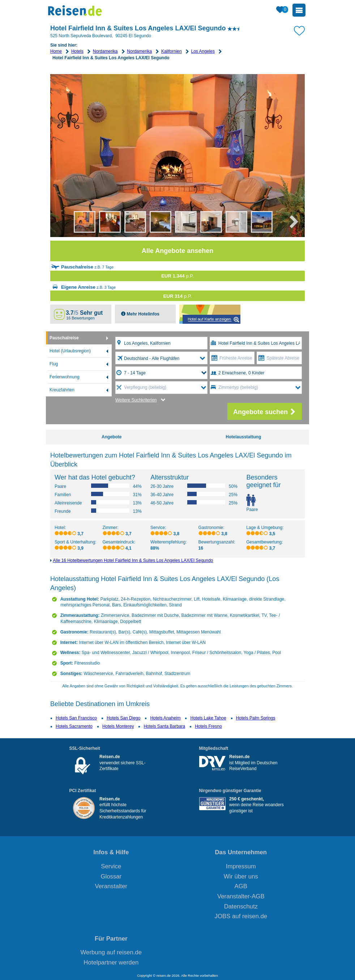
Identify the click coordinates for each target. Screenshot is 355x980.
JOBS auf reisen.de (241, 916)
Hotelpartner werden (111, 962)
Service (111, 866)
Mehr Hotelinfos (142, 314)
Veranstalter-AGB (241, 896)
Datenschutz (241, 906)
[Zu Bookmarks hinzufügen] (299, 30)
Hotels (77, 51)
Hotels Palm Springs (256, 718)
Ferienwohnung (65, 377)
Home (56, 51)
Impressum (241, 866)
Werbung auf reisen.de (111, 952)
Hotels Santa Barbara (164, 726)
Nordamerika (105, 51)
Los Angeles (203, 51)
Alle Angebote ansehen (177, 251)
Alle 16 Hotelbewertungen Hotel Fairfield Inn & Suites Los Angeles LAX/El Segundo (133, 560)
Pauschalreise (64, 338)
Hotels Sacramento (74, 726)
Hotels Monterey (118, 726)
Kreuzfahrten (62, 390)
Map (210, 314)
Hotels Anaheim (165, 718)
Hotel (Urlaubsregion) (70, 351)
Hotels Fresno (208, 726)
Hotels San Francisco (76, 718)
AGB (241, 886)
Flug (54, 364)
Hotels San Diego (123, 718)
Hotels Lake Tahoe (208, 718)
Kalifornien (172, 51)
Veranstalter (111, 886)
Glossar (111, 876)
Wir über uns (241, 876)
